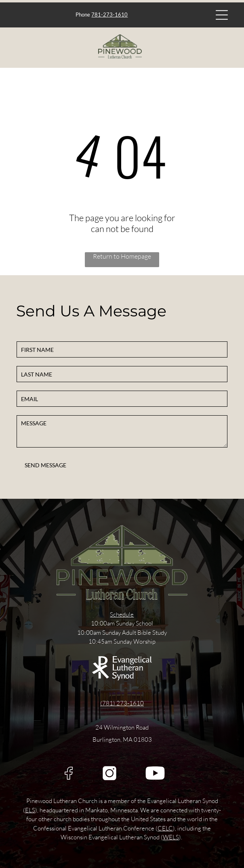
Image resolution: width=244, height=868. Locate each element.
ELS (30, 810)
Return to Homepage (122, 256)
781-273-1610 (109, 15)
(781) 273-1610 (122, 703)
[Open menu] (222, 15)
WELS (171, 837)
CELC (165, 828)
